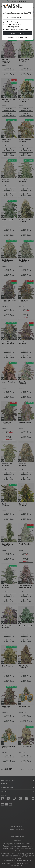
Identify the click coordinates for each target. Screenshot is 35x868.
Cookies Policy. (27, 14)
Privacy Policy (16, 14)
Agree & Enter (18, 33)
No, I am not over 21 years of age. (18, 37)
